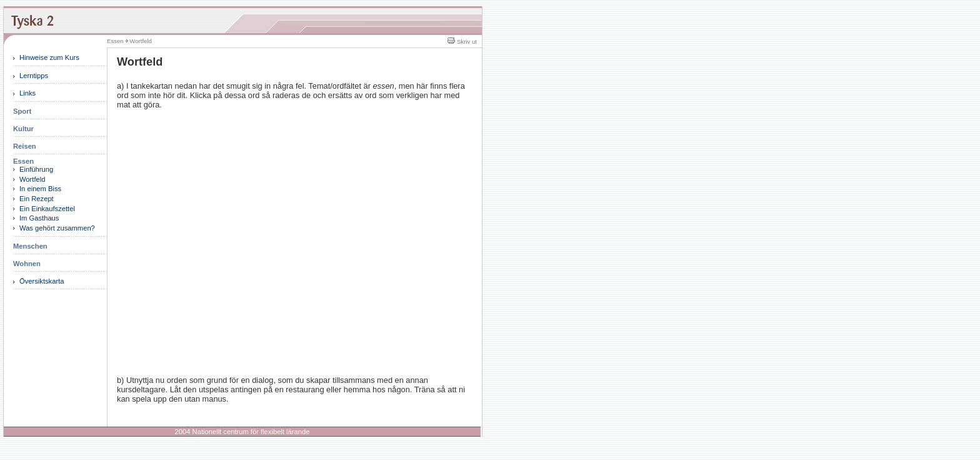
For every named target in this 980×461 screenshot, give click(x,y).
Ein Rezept (37, 199)
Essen (23, 161)
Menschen (30, 246)
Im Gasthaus (39, 218)
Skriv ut (462, 42)
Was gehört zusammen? (57, 228)
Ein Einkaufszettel (47, 209)
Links (27, 93)
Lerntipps (34, 76)
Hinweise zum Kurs (49, 57)
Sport (22, 111)
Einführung (36, 169)
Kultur (23, 129)
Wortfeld (32, 179)
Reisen (25, 146)
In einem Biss (40, 189)
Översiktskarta (42, 281)
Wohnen (27, 264)
